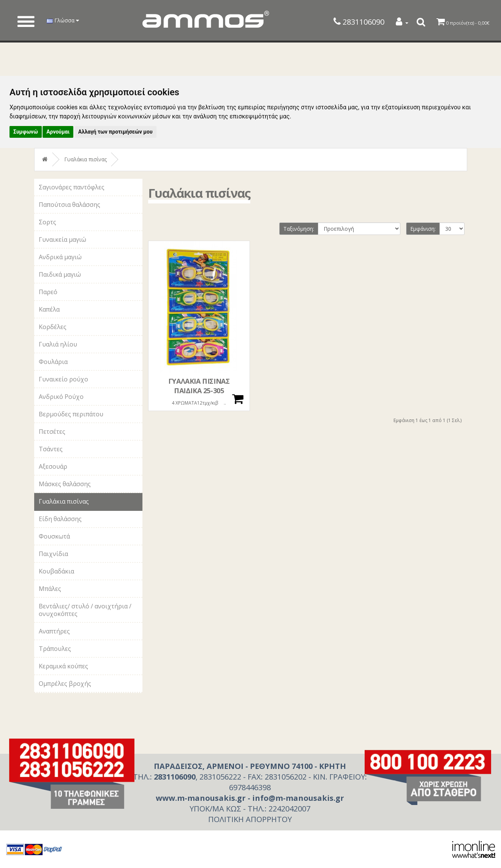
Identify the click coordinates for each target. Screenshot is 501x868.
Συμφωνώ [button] (26, 132)
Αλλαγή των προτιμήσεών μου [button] (115, 132)
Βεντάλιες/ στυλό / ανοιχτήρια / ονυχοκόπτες (85, 610)
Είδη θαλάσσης (60, 519)
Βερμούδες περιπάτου (71, 414)
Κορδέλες (53, 327)
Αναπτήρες (54, 631)
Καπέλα (49, 309)
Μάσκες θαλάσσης (65, 484)
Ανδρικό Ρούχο (61, 397)
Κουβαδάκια (56, 571)
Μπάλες (50, 589)
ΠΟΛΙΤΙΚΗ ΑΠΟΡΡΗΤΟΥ (250, 819)
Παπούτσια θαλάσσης (70, 205)
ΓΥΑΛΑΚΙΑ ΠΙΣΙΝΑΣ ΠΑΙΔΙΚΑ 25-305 (199, 386)
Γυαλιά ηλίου (58, 344)
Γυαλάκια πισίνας (85, 159)
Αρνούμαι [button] (58, 132)
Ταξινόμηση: (299, 229)
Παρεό (48, 292)
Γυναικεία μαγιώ (62, 239)
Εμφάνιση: (423, 229)
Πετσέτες (52, 432)
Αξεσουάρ (53, 466)
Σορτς (47, 222)
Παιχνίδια (53, 554)
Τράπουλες (55, 649)
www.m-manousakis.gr (201, 798)
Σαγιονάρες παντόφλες (72, 187)
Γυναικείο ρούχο (63, 379)
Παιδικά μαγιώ (60, 274)
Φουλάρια (53, 362)
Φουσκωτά (54, 536)
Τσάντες (51, 449)
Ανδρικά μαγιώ (60, 257)
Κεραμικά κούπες (63, 666)
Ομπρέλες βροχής (65, 684)
